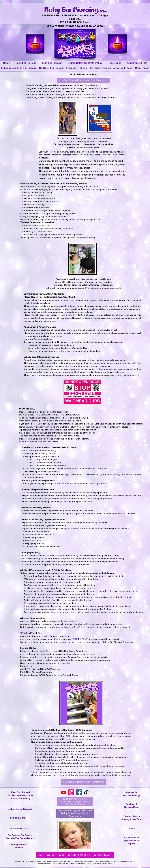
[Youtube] (64, 792)
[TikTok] (86, 792)
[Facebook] (79, 792)
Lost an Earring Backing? (20, 809)
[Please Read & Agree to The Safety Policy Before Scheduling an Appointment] (75, 813)
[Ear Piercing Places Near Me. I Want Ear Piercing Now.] (75, 855)
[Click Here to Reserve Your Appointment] (84, 80)
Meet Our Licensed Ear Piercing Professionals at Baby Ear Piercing (21, 795)
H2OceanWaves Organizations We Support (131, 841)
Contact (131, 828)
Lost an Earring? (18, 818)
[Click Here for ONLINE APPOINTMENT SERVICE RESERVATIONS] (75, 802)
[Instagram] (71, 792)
